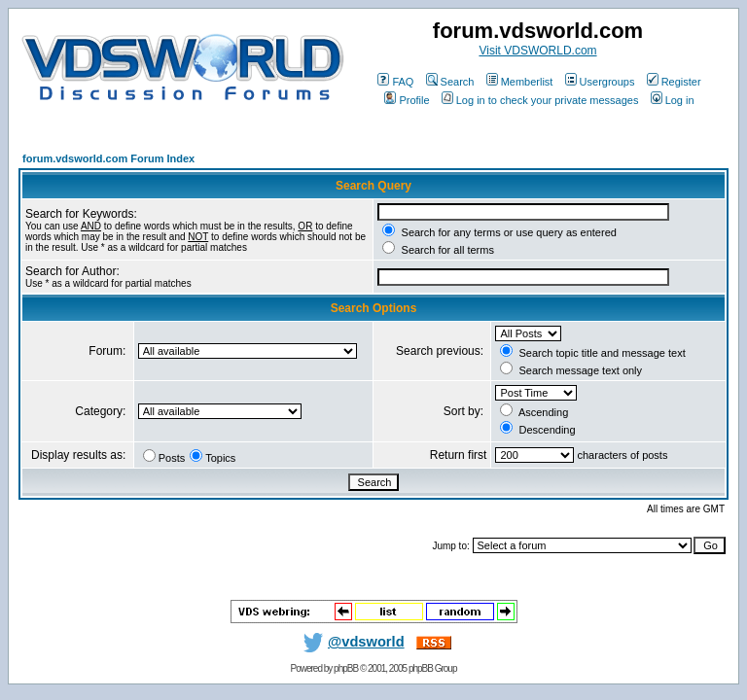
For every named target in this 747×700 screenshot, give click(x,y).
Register (674, 82)
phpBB (346, 668)
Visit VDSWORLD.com (537, 51)
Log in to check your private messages (540, 100)
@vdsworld (350, 642)
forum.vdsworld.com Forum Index (108, 158)
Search (450, 82)
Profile (407, 100)
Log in (673, 100)
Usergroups (600, 82)
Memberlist (520, 82)
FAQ (395, 82)
